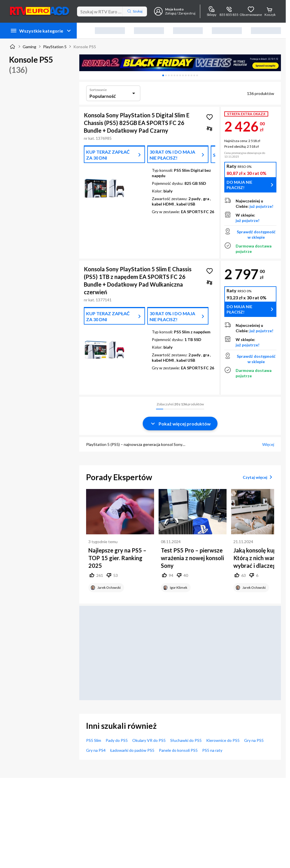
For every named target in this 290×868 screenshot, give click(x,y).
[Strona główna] (12, 46)
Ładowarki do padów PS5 (132, 750)
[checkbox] (210, 128)
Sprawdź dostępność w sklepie (256, 234)
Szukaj (135, 11)
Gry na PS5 (254, 740)
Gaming (29, 47)
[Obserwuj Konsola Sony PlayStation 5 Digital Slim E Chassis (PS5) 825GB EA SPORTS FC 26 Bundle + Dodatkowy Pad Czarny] (210, 117)
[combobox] (113, 93)
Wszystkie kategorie (41, 31)
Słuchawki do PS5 (186, 740)
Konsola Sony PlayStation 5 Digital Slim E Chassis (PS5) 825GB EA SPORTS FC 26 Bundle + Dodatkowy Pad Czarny (137, 123)
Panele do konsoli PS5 (178, 750)
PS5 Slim (94, 740)
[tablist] (180, 75)
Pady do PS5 (117, 740)
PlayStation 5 (55, 47)
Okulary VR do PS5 (149, 740)
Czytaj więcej (258, 477)
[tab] (163, 75)
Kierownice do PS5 (223, 740)
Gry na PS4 (96, 750)
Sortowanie (98, 90)
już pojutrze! (261, 206)
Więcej (268, 444)
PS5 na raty (212, 750)
